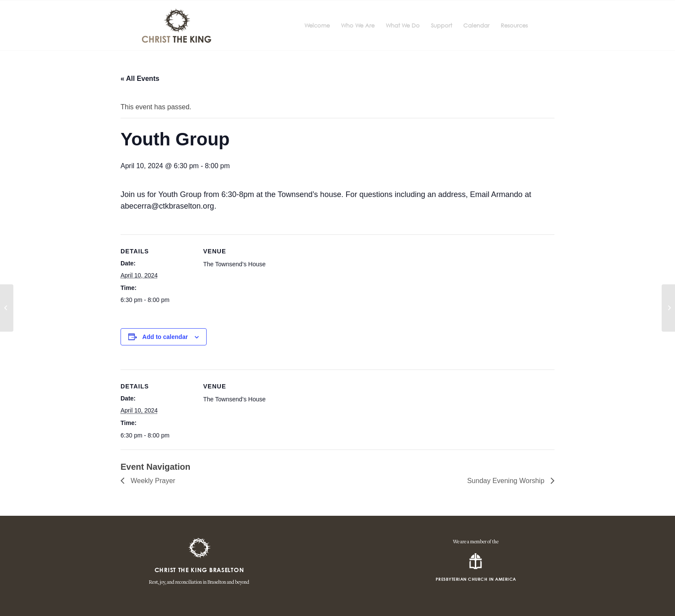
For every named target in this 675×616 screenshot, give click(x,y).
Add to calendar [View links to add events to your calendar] (165, 337)
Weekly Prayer (152, 481)
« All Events (140, 79)
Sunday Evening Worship (507, 481)
